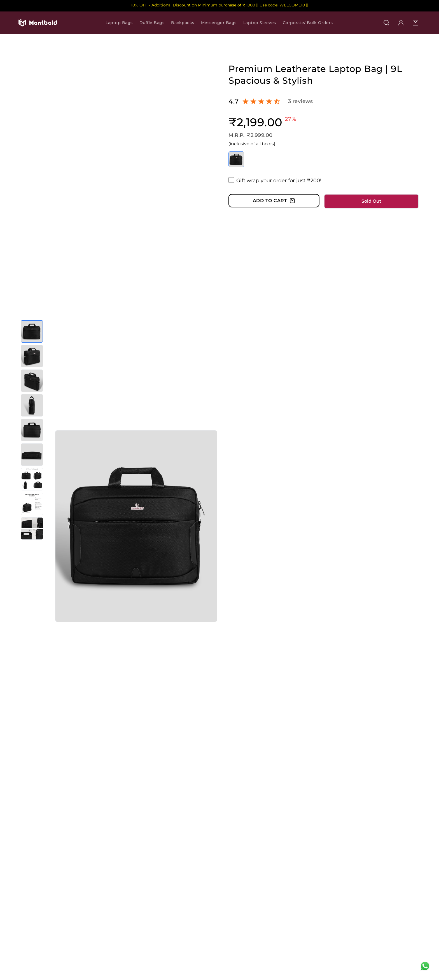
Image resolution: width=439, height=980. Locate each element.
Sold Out (371, 201)
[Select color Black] (236, 159)
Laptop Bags (119, 23)
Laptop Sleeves (260, 23)
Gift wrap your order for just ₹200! (279, 181)
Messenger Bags (219, 23)
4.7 (234, 101)
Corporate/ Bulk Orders (308, 23)
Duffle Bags (152, 23)
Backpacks (183, 23)
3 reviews (301, 101)
